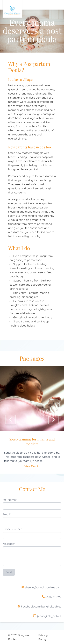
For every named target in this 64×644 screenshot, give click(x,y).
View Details (32, 466)
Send (9, 572)
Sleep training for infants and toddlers (32, 441)
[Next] (53, 420)
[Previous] (11, 420)
